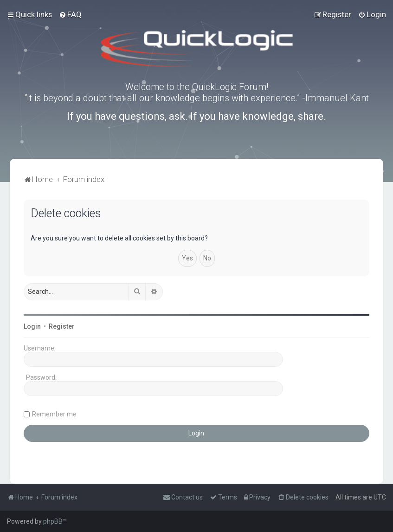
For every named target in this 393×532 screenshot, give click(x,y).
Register (62, 326)
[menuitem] (70, 14)
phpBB (53, 521)
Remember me (54, 414)
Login (32, 326)
